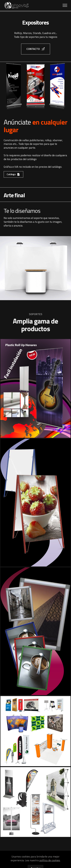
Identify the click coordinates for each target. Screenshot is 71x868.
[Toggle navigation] (65, 5)
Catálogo (13, 174)
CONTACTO (36, 49)
